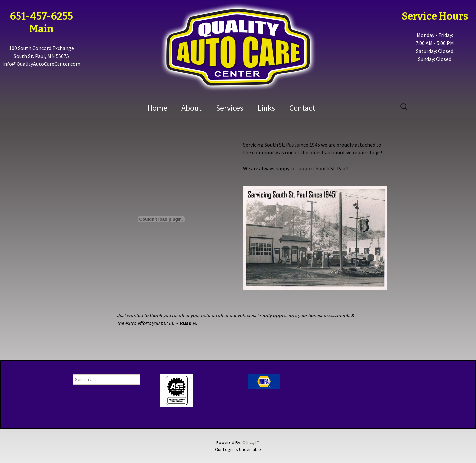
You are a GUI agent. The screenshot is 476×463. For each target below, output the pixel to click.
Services (230, 108)
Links (266, 108)
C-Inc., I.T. (251, 442)
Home (157, 108)
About (192, 108)
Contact (302, 108)
